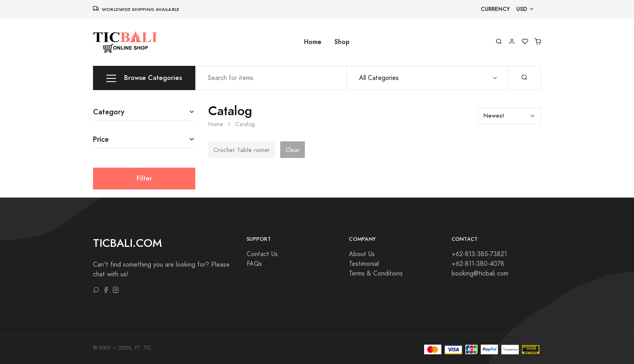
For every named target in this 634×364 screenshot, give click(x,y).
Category (109, 112)
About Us (362, 254)
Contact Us (262, 254)
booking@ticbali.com (480, 274)
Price (101, 139)
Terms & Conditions (376, 274)
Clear (293, 150)
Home (313, 42)
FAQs (254, 264)
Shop (342, 42)
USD (522, 9)
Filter (144, 178)
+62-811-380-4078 (478, 264)
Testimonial (364, 264)
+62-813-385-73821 (479, 254)
